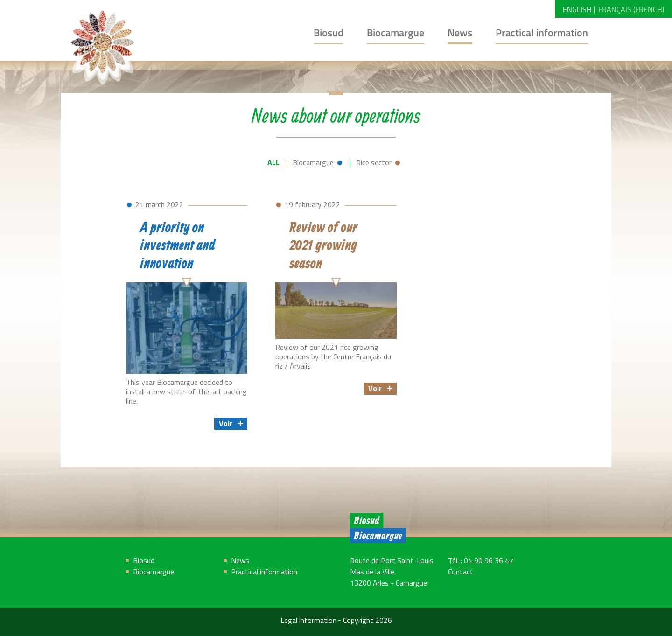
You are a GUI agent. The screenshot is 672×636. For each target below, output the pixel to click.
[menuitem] (577, 9)
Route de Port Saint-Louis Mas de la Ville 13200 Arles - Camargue (392, 573)
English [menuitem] (577, 9)
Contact (461, 573)
